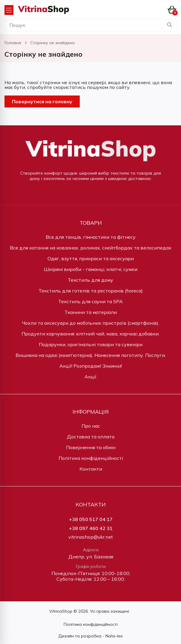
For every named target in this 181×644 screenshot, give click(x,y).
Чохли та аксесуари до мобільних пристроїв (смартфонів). (91, 323)
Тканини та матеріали (91, 312)
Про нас (91, 426)
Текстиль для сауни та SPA (90, 301)
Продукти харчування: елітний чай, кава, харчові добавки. (90, 334)
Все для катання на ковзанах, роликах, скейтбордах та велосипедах (91, 248)
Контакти (91, 469)
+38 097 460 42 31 (91, 528)
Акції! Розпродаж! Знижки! (91, 366)
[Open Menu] (9, 10)
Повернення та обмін (91, 447)
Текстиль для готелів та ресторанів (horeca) (91, 291)
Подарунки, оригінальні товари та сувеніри (91, 344)
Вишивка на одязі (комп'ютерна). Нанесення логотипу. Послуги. (91, 355)
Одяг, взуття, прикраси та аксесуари (91, 258)
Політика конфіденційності (91, 458)
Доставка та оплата (91, 437)
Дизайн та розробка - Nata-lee (90, 636)
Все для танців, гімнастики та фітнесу (91, 237)
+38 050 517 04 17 (91, 519)
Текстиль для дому (90, 280)
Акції (90, 377)
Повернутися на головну (42, 101)
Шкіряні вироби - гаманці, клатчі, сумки (91, 269)
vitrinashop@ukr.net (91, 537)
